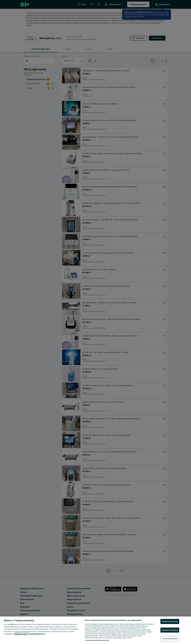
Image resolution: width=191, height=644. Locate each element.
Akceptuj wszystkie (170, 621)
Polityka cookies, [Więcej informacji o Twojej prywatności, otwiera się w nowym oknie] (21, 634)
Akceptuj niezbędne (170, 630)
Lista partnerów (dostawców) (97, 640)
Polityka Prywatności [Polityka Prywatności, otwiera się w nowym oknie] (37, 634)
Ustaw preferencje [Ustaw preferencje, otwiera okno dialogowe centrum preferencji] (170, 639)
